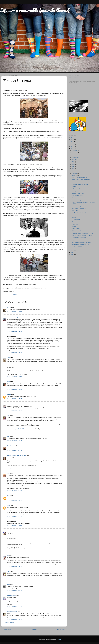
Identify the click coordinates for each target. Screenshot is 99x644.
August (74, 160)
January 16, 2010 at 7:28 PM (14, 500)
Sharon (74, 198)
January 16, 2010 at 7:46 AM (14, 389)
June (73, 164)
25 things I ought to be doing (79, 191)
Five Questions (76, 229)
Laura (9, 571)
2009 (72, 250)
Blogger (59, 640)
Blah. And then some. (77, 196)
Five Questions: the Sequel (79, 213)
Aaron (9, 531)
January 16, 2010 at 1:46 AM (14, 331)
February (75, 173)
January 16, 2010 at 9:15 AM (14, 410)
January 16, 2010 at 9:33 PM (14, 516)
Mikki (8, 584)
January (74, 175)
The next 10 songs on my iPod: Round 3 (82, 235)
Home (34, 629)
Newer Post (7, 629)
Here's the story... (73, 77)
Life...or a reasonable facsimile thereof (35, 10)
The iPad (74, 186)
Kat (8, 555)
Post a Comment (10, 623)
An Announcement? (77, 247)
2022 (72, 137)
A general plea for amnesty (79, 238)
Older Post (61, 629)
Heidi (8, 473)
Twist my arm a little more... (79, 231)
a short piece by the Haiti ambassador (21, 429)
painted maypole (12, 595)
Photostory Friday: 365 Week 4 (80, 184)
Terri (8, 415)
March (74, 171)
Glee (73, 222)
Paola (9, 496)
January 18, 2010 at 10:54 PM (15, 590)
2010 (72, 149)
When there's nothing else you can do (81, 242)
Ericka (9, 505)
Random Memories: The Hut (79, 182)
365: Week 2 (75, 217)
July (73, 162)
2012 (72, 144)
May (73, 166)
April (73, 169)
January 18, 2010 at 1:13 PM (14, 566)
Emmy (9, 404)
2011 (72, 146)
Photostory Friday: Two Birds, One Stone (82, 233)
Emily (9, 382)
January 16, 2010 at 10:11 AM (15, 431)
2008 (72, 252)
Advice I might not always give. (80, 177)
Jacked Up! (75, 211)
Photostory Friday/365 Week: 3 (80, 200)
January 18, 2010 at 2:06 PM (14, 579)
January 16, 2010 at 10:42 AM (15, 441)
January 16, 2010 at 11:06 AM (15, 450)
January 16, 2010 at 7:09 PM (14, 491)
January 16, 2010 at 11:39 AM (15, 468)
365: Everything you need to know (81, 244)
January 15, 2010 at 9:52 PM (14, 312)
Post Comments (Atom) (16, 633)
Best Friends (75, 224)
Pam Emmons (11, 446)
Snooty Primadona (12, 612)
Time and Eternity (76, 206)
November (75, 153)
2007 (72, 255)
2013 (72, 142)
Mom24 (9, 394)
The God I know (76, 215)
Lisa (8, 436)
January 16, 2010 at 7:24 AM (14, 376)
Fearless (74, 226)
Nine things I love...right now (79, 208)
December (75, 151)
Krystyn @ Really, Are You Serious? (17, 455)
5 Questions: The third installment (80, 189)
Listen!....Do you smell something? (81, 180)
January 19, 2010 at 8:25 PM (14, 606)
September (75, 157)
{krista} (9, 307)
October (74, 155)
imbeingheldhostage (13, 317)
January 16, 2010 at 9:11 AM (14, 399)
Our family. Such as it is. (78, 193)
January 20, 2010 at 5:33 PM (14, 619)
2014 (72, 140)
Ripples (74, 240)
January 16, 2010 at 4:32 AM (14, 352)
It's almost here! (76, 220)
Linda (9, 357)
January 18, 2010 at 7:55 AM (14, 550)
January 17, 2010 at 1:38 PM (14, 526)
